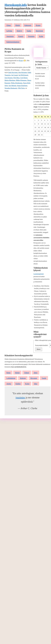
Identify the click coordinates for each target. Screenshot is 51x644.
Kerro (39, 349)
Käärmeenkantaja (13, 42)
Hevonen (34, 378)
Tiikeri (27, 372)
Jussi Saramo (9, 78)
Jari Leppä (14, 75)
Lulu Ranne (24, 78)
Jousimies (10, 36)
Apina (9, 384)
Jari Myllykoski (23, 75)
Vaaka (29, 31)
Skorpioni (39, 31)
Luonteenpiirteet (39, 274)
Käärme (23, 378)
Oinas (9, 25)
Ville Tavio (21, 88)
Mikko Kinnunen (21, 80)
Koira (27, 384)
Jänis (35, 372)
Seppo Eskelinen (22, 86)
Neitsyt (19, 31)
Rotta (8, 372)
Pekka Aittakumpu (17, 83)
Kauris (21, 36)
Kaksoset (28, 25)
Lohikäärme (11, 378)
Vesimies (31, 36)
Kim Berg (16, 78)
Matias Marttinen (10, 80)
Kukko (18, 384)
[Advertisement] (38, 52)
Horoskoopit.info (16, 5)
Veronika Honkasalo (11, 88)
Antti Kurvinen (13, 72)
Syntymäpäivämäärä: (42, 345)
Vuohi (44, 378)
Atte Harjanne (23, 72)
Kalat (41, 36)
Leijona (9, 31)
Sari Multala (12, 86)
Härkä (18, 25)
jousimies (20, 398)
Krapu (38, 25)
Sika (36, 384)
